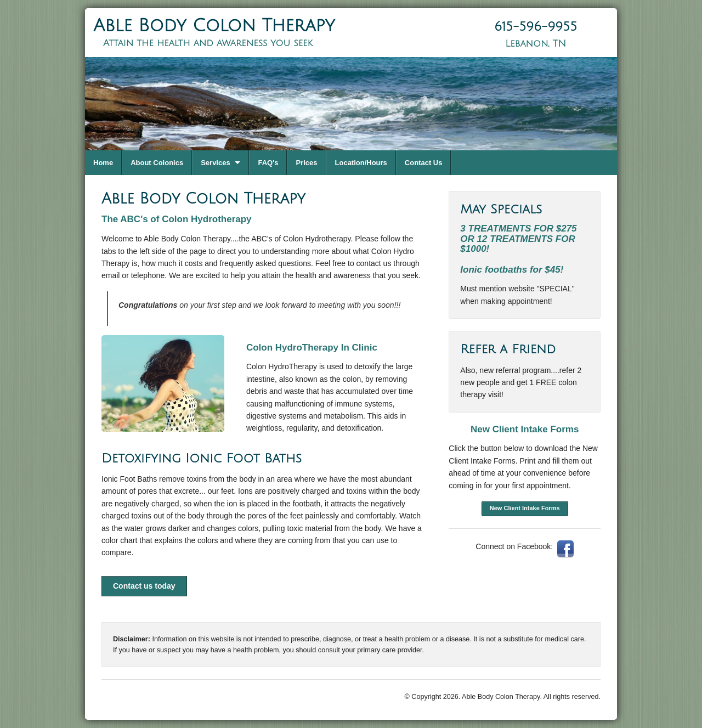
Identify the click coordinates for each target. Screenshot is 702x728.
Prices (306, 163)
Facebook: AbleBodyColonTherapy (565, 549)
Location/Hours (361, 163)
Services (216, 163)
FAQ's (268, 163)
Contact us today (144, 586)
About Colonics (157, 163)
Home (103, 163)
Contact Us (424, 163)
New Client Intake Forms (525, 508)
